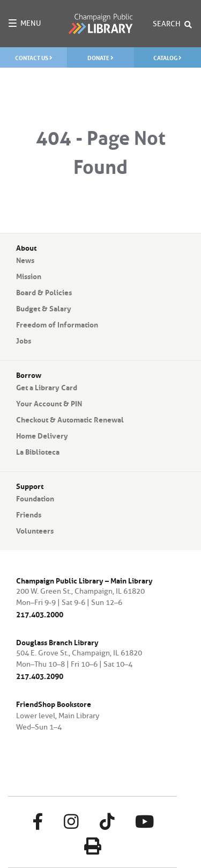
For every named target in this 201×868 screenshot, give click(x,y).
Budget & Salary (44, 308)
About (26, 247)
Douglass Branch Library (57, 642)
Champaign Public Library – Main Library (84, 580)
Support (30, 485)
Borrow (29, 374)
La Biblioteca (38, 451)
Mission (29, 275)
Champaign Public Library (100, 24)
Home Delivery (42, 435)
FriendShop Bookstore (54, 703)
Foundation (35, 498)
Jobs (24, 340)
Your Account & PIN (49, 403)
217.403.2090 (40, 676)
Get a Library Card (47, 386)
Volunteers (35, 530)
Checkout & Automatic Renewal (70, 419)
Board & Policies (44, 291)
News (25, 259)
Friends (29, 514)
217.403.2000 (40, 614)
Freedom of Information (57, 324)
